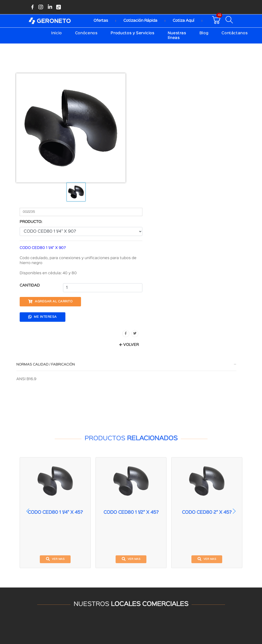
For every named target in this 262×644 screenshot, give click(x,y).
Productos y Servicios (132, 33)
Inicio (56, 33)
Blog (204, 33)
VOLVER (229, 211)
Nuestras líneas (177, 35)
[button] (234, 378)
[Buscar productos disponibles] (231, 20)
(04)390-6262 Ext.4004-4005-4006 (72, 570)
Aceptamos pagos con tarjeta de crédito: (128, 592)
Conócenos (86, 33)
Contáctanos (235, 33)
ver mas (55, 426)
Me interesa (157, 183)
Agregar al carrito (165, 167)
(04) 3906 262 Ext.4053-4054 (186, 569)
